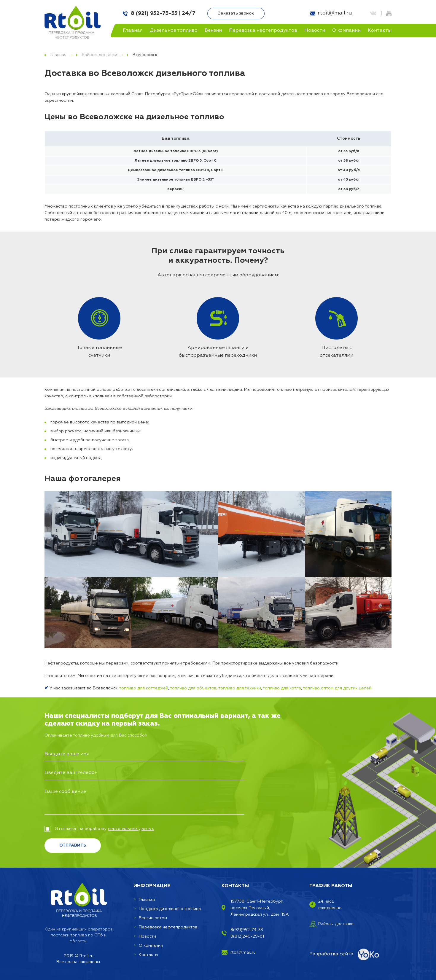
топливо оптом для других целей (337, 688)
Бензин (213, 31)
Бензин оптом (153, 918)
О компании (346, 31)
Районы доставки (100, 55)
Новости (315, 31)
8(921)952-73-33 (247, 930)
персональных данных (131, 829)
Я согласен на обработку (99, 829)
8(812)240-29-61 (247, 936)
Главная (133, 31)
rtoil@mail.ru (335, 13)
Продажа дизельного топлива (170, 909)
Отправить (73, 845)
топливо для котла (282, 688)
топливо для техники (240, 688)
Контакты (380, 31)
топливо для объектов (193, 688)
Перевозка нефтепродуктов (263, 31)
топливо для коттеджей (144, 688)
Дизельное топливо (174, 31)
